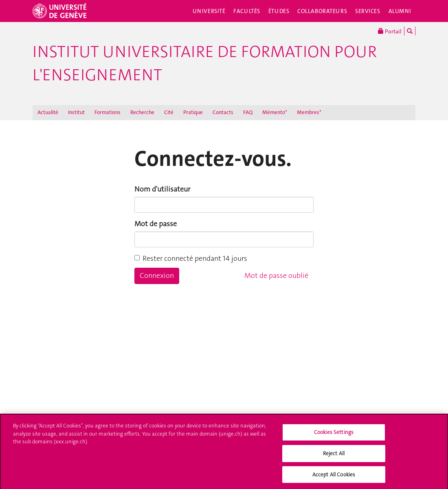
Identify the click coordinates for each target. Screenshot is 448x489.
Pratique (193, 112)
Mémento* (275, 112)
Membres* (309, 112)
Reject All (334, 456)
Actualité (48, 112)
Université (209, 11)
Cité (169, 112)
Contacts (223, 112)
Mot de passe (156, 224)
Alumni (400, 11)
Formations (108, 112)
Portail (390, 31)
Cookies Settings (334, 435)
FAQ (248, 112)
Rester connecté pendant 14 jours (191, 258)
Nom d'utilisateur (162, 189)
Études (279, 11)
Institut (76, 112)
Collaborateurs (322, 11)
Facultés (247, 11)
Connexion (157, 275)
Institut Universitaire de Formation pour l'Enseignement (205, 63)
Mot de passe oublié (276, 275)
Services (368, 11)
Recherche (142, 112)
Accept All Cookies (334, 477)
